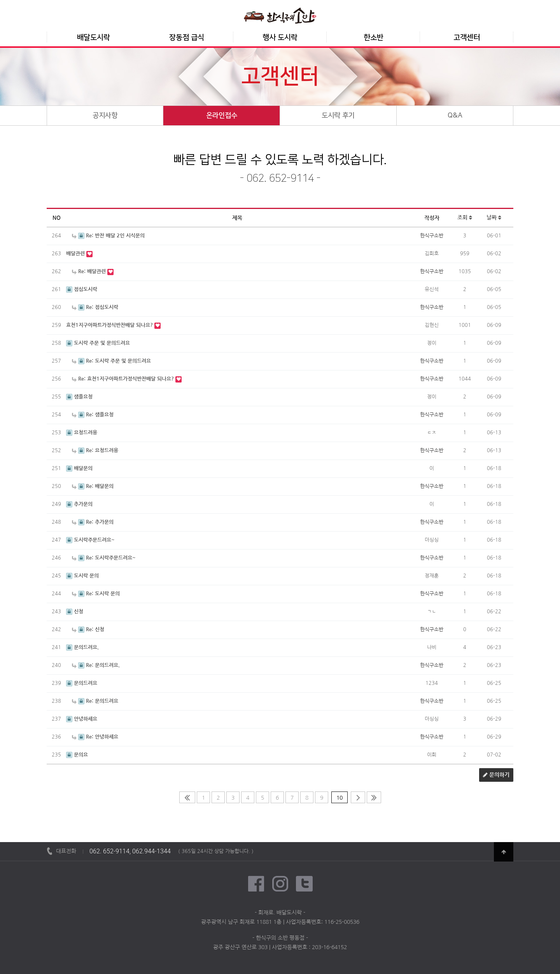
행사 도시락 (280, 38)
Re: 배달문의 (93, 486)
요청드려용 (82, 433)
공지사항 (105, 116)
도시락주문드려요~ (90, 540)
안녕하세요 (82, 719)
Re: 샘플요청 (93, 415)
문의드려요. (82, 647)
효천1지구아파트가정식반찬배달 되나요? (110, 325)
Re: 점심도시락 (95, 307)
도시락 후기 (338, 116)
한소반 (374, 38)
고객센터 (467, 38)
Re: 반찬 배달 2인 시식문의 (108, 236)
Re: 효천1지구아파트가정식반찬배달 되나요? (124, 379)
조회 (465, 218)
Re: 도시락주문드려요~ (104, 558)
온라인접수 (222, 116)
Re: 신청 (88, 629)
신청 (75, 612)
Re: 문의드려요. (96, 665)
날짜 (494, 218)
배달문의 (79, 468)
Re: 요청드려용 (95, 450)
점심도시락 (82, 289)
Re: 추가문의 (93, 522)
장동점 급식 (187, 38)
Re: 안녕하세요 (95, 737)
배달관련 (76, 254)
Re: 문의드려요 (95, 701)
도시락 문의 (82, 576)
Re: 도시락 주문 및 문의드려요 (111, 361)
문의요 (77, 755)
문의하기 (496, 775)
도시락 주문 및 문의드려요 (98, 343)
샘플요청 (79, 397)
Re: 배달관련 (90, 271)
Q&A (455, 116)
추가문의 (79, 504)
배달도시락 (94, 38)
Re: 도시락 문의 (96, 594)
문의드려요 (82, 683)
